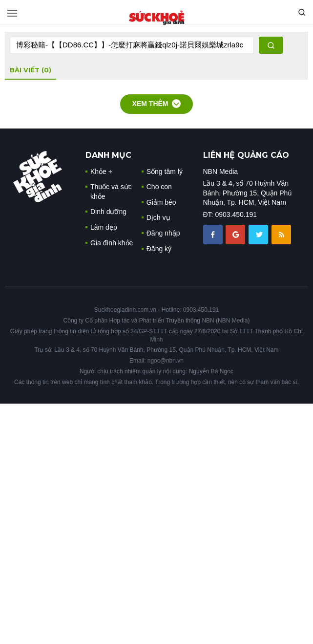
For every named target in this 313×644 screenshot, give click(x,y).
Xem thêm (157, 104)
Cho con (159, 187)
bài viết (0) (31, 70)
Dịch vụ (158, 217)
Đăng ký (159, 249)
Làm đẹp (104, 227)
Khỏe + (101, 172)
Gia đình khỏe (112, 243)
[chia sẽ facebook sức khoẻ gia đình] (214, 234)
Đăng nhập (163, 233)
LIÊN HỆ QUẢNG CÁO (246, 155)
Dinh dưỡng (108, 212)
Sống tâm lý (165, 172)
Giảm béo (161, 202)
